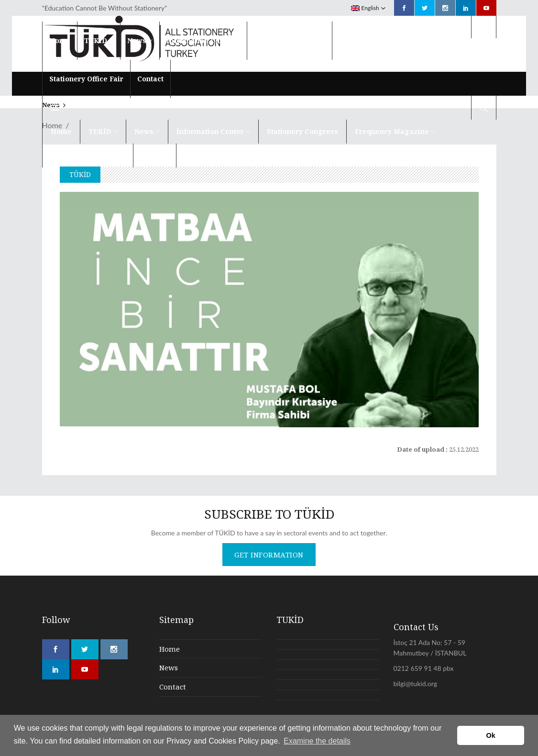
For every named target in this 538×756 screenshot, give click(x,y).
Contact (173, 687)
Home (170, 649)
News (169, 667)
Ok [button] (491, 735)
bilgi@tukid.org (415, 684)
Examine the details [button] (317, 741)
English (365, 8)
